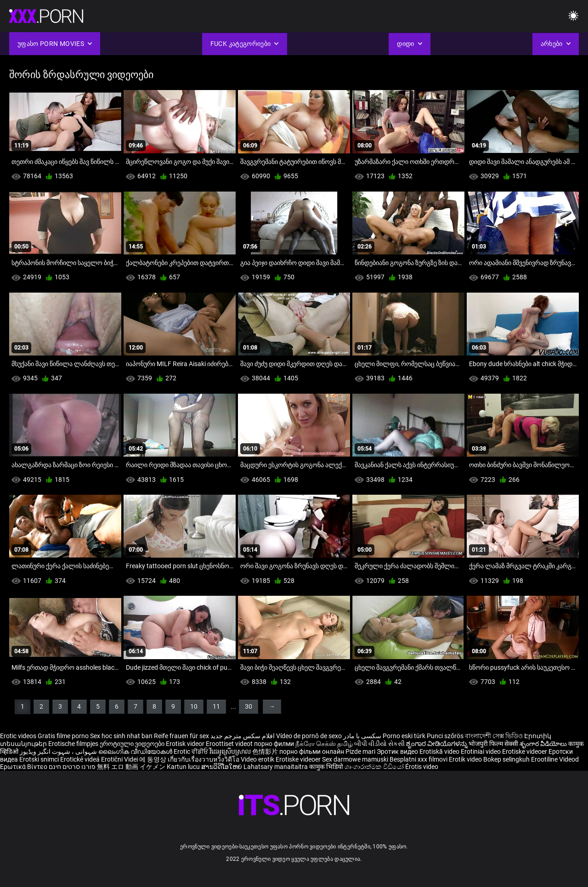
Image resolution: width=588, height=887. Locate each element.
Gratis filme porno (63, 736)
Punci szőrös (445, 736)
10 (194, 706)
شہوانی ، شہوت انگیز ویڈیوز (59, 751)
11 (216, 706)
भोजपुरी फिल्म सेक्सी (493, 744)
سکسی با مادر (362, 736)
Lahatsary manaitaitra (276, 767)
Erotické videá (81, 759)
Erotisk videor (186, 744)
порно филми (274, 744)
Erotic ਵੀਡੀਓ (192, 751)
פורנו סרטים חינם (72, 767)
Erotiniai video (481, 751)
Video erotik (258, 759)
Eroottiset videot (230, 744)
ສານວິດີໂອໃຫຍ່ (222, 767)
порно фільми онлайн (312, 751)
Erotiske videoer (525, 751)
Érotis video (422, 767)
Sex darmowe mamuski (355, 759)
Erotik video (466, 759)
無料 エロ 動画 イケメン (131, 767)
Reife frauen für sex (181, 736)
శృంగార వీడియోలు (544, 744)
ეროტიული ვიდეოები (133, 744)
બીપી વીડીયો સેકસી (379, 744)
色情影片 (266, 751)
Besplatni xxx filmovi (418, 759)
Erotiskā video (440, 751)
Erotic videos (19, 736)
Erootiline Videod (555, 759)
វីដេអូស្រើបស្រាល (231, 751)
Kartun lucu (184, 767)
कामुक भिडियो (327, 767)
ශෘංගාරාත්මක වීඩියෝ (375, 767)
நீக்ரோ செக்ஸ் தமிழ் (324, 744)
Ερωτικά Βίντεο (24, 767)
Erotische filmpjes (73, 744)
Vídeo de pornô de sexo (309, 736)
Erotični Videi (120, 759)
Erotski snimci (40, 759)
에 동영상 (153, 759)
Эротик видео (398, 751)
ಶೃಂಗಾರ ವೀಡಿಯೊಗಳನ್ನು (437, 744)
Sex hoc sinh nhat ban (121, 736)
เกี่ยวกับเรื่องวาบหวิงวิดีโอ (204, 759)
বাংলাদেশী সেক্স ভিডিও (494, 736)
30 (249, 706)
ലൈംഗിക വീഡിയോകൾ (136, 751)
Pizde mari (360, 751)
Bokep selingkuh (506, 759)
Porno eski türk (404, 736)
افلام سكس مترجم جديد (243, 736)
